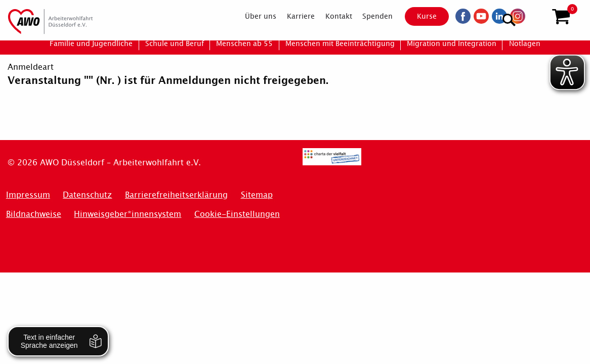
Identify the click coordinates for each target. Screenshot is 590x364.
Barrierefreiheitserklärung (176, 195)
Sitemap (257, 195)
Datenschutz (87, 195)
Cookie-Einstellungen (237, 214)
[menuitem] (252, 16)
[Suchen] (536, 15)
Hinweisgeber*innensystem (128, 214)
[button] (561, 17)
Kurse (419, 16)
